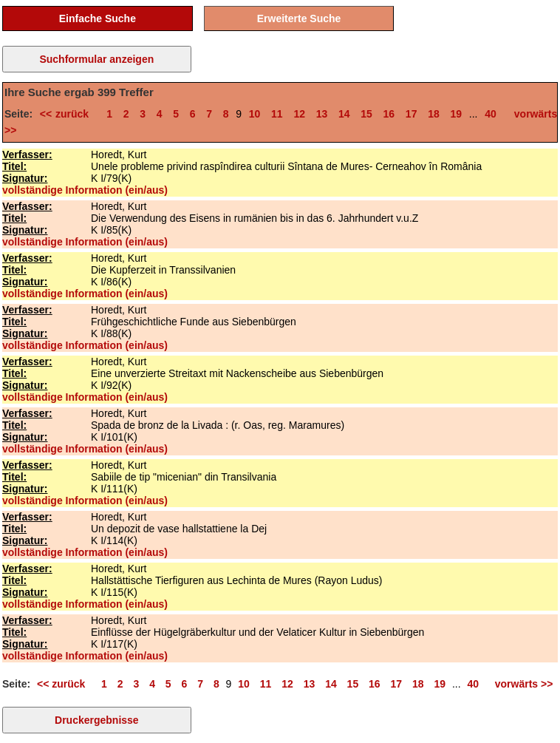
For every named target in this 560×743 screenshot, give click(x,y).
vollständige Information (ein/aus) (85, 190)
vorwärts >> (521, 684)
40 (491, 114)
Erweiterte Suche (299, 18)
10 (255, 114)
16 (389, 114)
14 (344, 114)
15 (366, 114)
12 (299, 114)
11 (277, 114)
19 (456, 114)
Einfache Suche (98, 18)
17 (412, 114)
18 (434, 114)
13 (322, 114)
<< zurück (68, 114)
